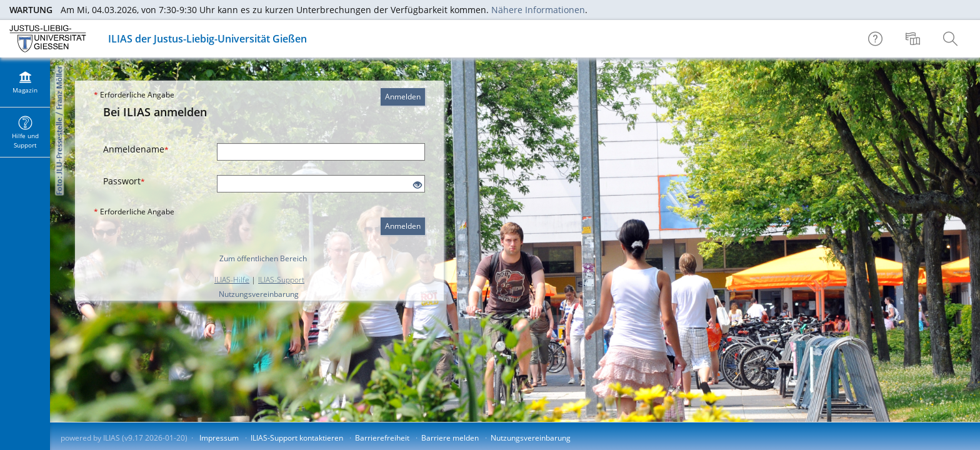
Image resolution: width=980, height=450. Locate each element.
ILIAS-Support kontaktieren (297, 438)
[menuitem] (914, 39)
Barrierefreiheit (382, 438)
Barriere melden (450, 438)
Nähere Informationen (538, 10)
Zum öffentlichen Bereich (263, 258)
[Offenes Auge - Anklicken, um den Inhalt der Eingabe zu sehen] (417, 185)
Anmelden (403, 97)
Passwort (124, 181)
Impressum (219, 438)
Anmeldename (136, 149)
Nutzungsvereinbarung (259, 294)
